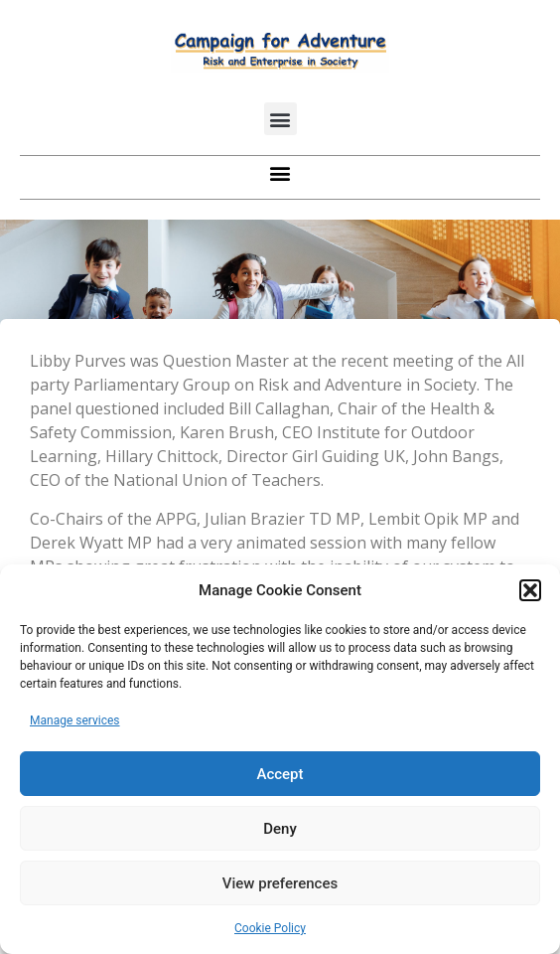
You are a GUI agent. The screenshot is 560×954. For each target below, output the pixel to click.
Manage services (75, 720)
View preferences (280, 883)
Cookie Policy (270, 928)
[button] (530, 590)
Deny (280, 829)
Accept (280, 774)
